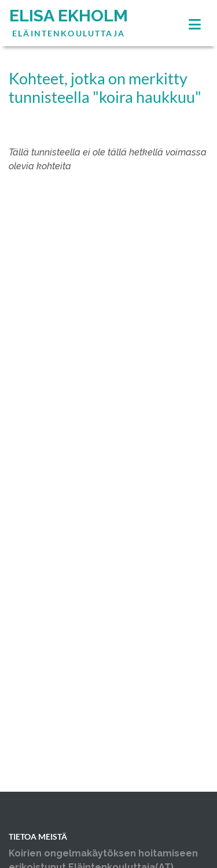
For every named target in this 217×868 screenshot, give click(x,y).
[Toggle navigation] (195, 25)
